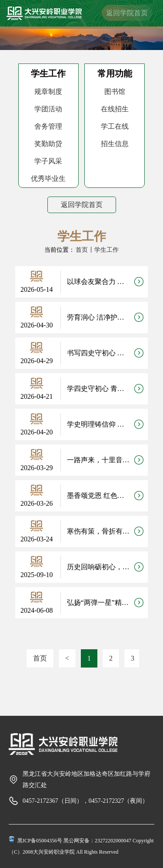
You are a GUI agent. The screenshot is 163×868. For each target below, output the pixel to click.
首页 (82, 250)
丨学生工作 (103, 250)
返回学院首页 (127, 13)
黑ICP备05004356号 (40, 841)
